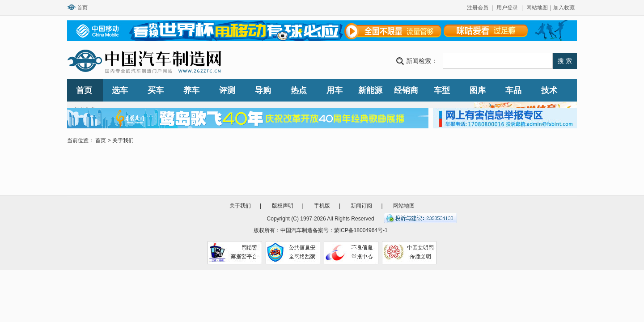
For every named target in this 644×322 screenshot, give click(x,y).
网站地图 (537, 8)
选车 (120, 90)
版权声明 (283, 206)
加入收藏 (564, 8)
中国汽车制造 (297, 230)
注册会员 (478, 8)
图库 (478, 90)
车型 (442, 90)
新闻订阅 (361, 206)
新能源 (370, 90)
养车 (191, 90)
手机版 (322, 206)
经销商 (406, 90)
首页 (82, 8)
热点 (299, 90)
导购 (263, 90)
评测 (227, 90)
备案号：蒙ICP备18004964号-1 (350, 230)
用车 (335, 90)
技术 (549, 90)
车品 (513, 90)
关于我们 (123, 140)
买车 (156, 90)
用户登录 (507, 8)
